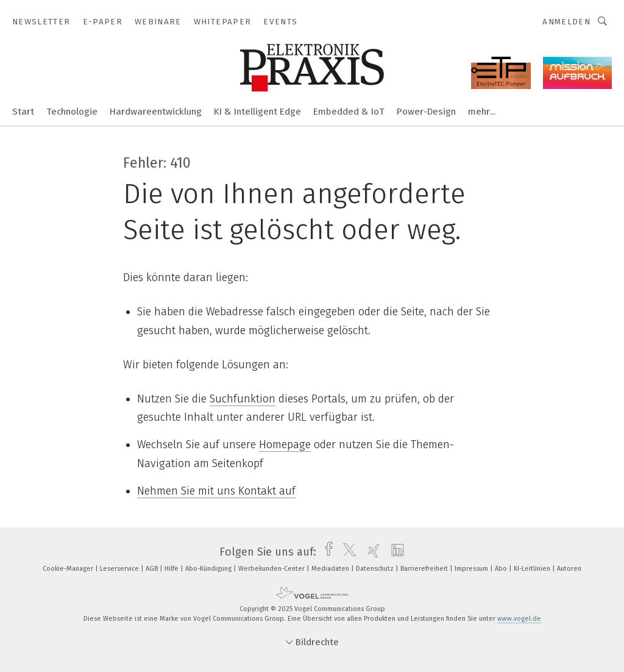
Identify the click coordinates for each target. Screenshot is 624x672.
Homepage (285, 445)
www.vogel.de (519, 619)
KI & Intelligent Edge (257, 112)
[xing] (371, 552)
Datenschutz (376, 569)
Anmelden (566, 22)
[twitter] (346, 552)
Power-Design (426, 112)
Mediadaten (331, 569)
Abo (502, 569)
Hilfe (172, 569)
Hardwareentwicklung (156, 112)
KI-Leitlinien (533, 569)
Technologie (72, 112)
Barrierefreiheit (425, 569)
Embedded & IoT (349, 112)
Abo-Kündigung (209, 569)
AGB (153, 569)
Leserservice (120, 569)
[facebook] (326, 552)
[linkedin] (395, 552)
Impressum (472, 569)
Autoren (569, 569)
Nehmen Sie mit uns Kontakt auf (216, 491)
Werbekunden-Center (272, 569)
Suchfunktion (243, 399)
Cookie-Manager (69, 569)
